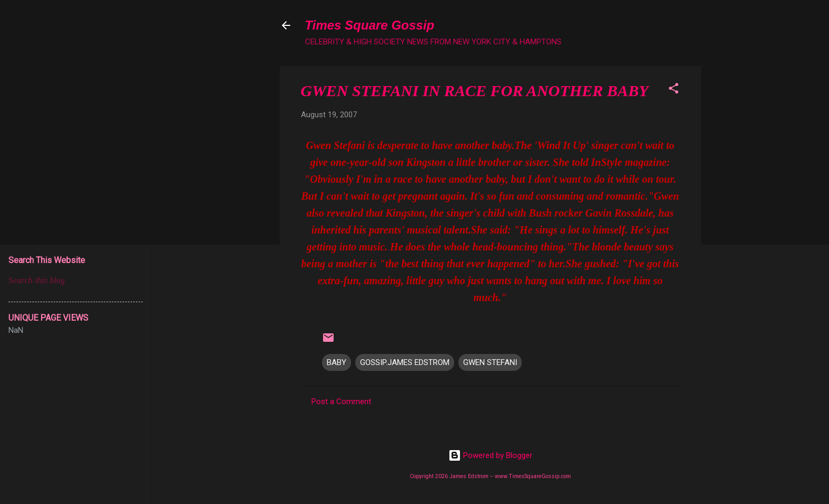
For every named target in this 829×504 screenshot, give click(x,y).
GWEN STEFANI (490, 362)
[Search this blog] (76, 281)
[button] (674, 90)
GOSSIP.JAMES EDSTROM (405, 362)
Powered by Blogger (490, 455)
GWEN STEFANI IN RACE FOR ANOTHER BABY (475, 91)
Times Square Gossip (370, 25)
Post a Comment (341, 402)
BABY (337, 362)
